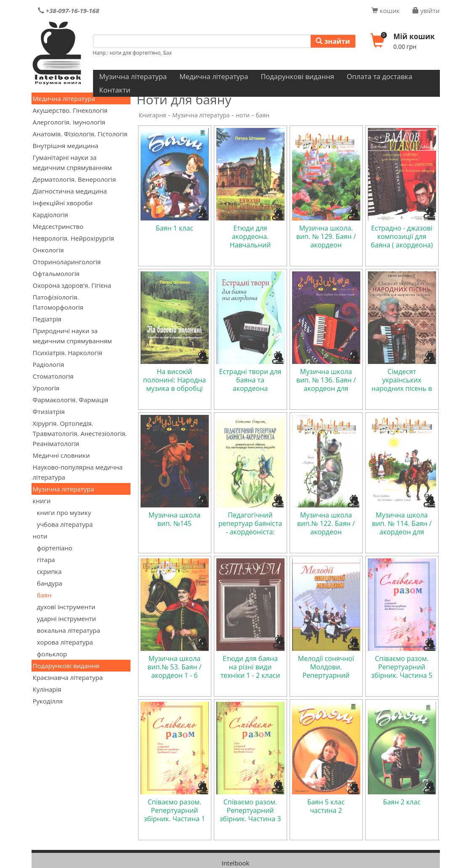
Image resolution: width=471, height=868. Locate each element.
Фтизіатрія (49, 411)
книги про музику (64, 512)
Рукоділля (48, 701)
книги (42, 501)
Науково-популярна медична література (78, 472)
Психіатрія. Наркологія (68, 353)
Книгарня (153, 115)
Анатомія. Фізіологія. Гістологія (80, 134)
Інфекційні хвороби (63, 203)
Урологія (46, 388)
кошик (386, 11)
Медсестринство (58, 226)
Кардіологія (51, 215)
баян (44, 595)
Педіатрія (47, 319)
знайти (333, 41)
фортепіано (55, 548)
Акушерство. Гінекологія (70, 110)
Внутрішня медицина (66, 146)
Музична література (133, 76)
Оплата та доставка (380, 76)
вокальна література (69, 630)
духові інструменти (66, 607)
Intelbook (235, 863)
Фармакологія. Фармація (71, 400)
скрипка (49, 571)
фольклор (52, 654)
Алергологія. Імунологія (69, 122)
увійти (426, 11)
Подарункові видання (297, 76)
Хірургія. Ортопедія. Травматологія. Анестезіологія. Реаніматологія (80, 433)
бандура (50, 583)
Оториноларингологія (67, 262)
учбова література (65, 524)
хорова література (65, 642)
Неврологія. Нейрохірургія (74, 238)
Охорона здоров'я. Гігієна (72, 285)
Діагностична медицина (70, 191)
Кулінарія (47, 689)
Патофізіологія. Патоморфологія (58, 302)
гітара (46, 560)
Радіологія (49, 364)
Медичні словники (61, 455)
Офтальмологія (56, 273)
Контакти (115, 90)
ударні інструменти (67, 618)
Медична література (214, 76)
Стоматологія (53, 376)
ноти (40, 536)
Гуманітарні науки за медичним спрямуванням (72, 162)
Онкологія (48, 250)
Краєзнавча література (68, 677)
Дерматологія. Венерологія (75, 179)
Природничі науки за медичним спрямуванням (72, 336)
